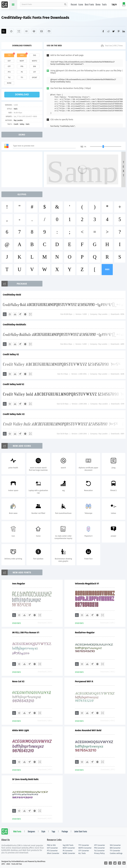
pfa (22, 66)
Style (43, 832)
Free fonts (5, 5)
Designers (31, 832)
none (9, 83)
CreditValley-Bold (12, 295)
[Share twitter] (113, 31)
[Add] (4, 31)
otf (9, 66)
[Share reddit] (108, 31)
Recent (74, 5)
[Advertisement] (23, 169)
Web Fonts (17, 832)
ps (22, 72)
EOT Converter (52, 848)
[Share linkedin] (124, 31)
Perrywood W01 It (84, 681)
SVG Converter (115, 845)
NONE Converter (69, 853)
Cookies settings (116, 853)
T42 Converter (99, 851)
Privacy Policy (99, 853)
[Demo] (19, 31)
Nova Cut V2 (18, 681)
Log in (114, 5)
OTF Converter (100, 845)
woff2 (35, 61)
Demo (98, 5)
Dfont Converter (53, 853)
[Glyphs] (26, 31)
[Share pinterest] (119, 31)
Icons (81, 5)
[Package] (34, 31)
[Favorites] (11, 31)
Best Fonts (89, 5)
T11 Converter (115, 851)
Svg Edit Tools (68, 845)
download (22, 95)
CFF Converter (84, 851)
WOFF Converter (69, 848)
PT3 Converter (52, 851)
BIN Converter (115, 848)
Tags (53, 832)
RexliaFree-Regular (85, 633)
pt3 (9, 72)
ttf (9, 55)
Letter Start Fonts (81, 832)
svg (34, 55)
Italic (16, 109)
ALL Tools (82, 853)
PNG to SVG (51, 845)
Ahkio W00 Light (21, 730)
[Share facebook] (103, 31)
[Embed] (25, 314)
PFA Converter (99, 848)
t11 (22, 78)
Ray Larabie (18, 120)
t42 (9, 78)
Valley (22, 124)
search (65, 4)
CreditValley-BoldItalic (15, 325)
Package (65, 832)
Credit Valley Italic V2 (14, 414)
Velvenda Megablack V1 (87, 584)
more (107, 269)
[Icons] (42, 31)
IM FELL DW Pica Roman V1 (26, 633)
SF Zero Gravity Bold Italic (25, 779)
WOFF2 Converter (85, 848)
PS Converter (68, 851)
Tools (104, 5)
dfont (34, 78)
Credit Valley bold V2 (14, 384)
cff (35, 72)
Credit (16, 124)
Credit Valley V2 (11, 354)
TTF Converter (84, 845)
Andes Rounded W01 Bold (88, 730)
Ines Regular (19, 584)
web (22, 55)
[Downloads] (15, 314)
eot (9, 61)
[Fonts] (49, 31)
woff (22, 61)
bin (35, 66)
